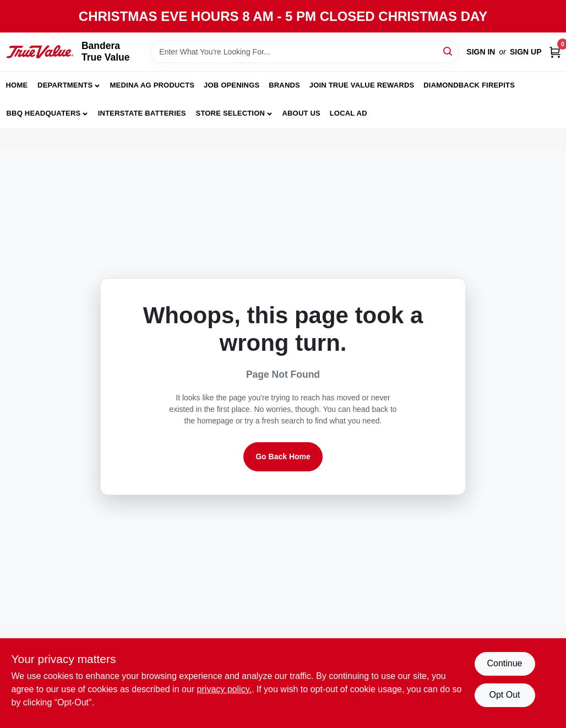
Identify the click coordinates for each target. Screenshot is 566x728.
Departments (65, 85)
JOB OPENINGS (232, 85)
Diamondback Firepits (469, 85)
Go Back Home (283, 457)
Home (17, 85)
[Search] (448, 51)
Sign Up (526, 52)
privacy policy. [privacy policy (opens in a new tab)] (224, 689)
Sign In (481, 52)
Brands (284, 85)
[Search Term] (304, 52)
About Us (301, 113)
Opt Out (504, 695)
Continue (504, 663)
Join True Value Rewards (362, 85)
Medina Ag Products (153, 85)
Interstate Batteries (142, 113)
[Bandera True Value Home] (40, 52)
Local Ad (349, 113)
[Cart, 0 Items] (555, 52)
